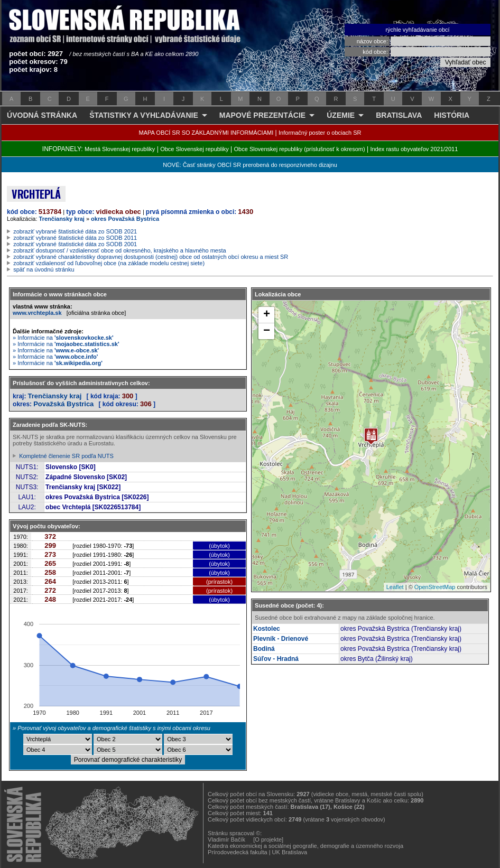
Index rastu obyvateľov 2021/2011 (414, 149)
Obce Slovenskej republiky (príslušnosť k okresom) (300, 149)
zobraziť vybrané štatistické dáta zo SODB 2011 (75, 238)
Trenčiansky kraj (62, 219)
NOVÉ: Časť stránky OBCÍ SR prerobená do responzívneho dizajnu (250, 165)
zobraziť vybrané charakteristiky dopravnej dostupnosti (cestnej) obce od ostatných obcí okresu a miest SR (151, 257)
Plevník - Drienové (281, 639)
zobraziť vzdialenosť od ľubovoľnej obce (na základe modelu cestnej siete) (109, 263)
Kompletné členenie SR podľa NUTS (66, 456)
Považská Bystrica (63, 404)
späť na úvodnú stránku (44, 269)
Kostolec (267, 629)
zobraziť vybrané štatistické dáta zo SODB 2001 (75, 244)
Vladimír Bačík (226, 839)
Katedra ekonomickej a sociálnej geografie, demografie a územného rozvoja (305, 846)
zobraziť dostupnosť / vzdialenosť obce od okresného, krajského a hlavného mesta (120, 250)
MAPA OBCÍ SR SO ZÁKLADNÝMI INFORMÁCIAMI (206, 133)
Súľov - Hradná (276, 659)
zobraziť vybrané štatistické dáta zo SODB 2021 (75, 231)
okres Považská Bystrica (125, 219)
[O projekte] (268, 839)
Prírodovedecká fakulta (238, 852)
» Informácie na (63, 338)
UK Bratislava (290, 852)
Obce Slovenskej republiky (195, 149)
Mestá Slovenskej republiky (120, 149)
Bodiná (264, 649)
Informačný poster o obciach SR (320, 133)
